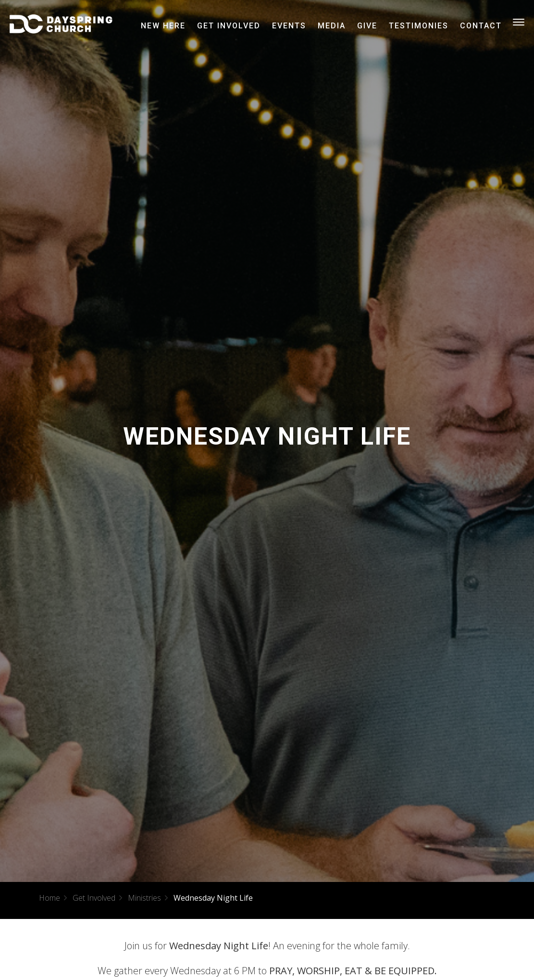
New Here (163, 26)
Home (50, 898)
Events (289, 26)
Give (367, 26)
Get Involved (229, 26)
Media (332, 26)
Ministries (144, 898)
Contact (481, 26)
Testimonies (419, 26)
